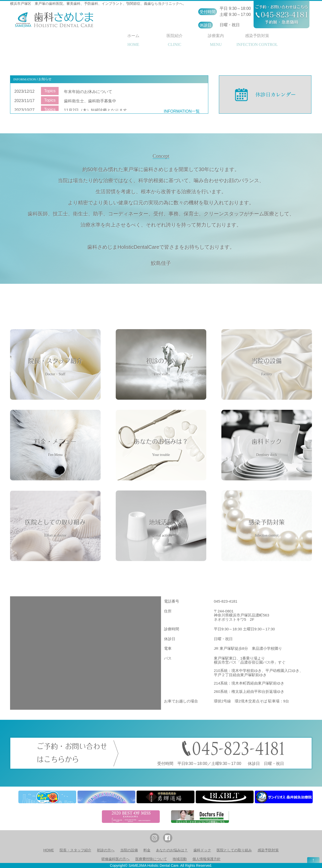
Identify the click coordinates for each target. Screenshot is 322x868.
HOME (49, 850)
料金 (147, 850)
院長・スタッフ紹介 (75, 850)
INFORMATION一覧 (182, 111)
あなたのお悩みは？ (172, 850)
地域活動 (180, 859)
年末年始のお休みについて (88, 92)
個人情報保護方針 (207, 859)
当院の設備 (129, 850)
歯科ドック (202, 850)
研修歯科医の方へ (115, 859)
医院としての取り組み (234, 850)
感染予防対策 (268, 850)
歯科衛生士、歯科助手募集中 (90, 101)
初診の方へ (106, 850)
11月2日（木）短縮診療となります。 (97, 110)
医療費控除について (151, 859)
